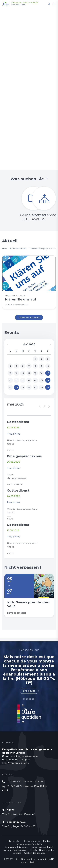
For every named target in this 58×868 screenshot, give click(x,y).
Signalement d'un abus (17, 847)
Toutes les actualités (29, 317)
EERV (5, 249)
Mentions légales (31, 841)
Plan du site (14, 841)
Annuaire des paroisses (16, 850)
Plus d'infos (13, 434)
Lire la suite (29, 691)
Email (5, 791)
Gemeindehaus (16, 822)
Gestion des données (35, 853)
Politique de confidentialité (29, 844)
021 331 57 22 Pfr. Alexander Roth (26, 782)
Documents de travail (42, 847)
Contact (17, 853)
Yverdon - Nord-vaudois (25, 3)
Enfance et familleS (18, 249)
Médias (47, 841)
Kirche (11, 810)
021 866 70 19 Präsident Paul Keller (27, 786)
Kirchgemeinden (18, 5)
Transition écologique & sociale (43, 249)
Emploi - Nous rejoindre (42, 850)
